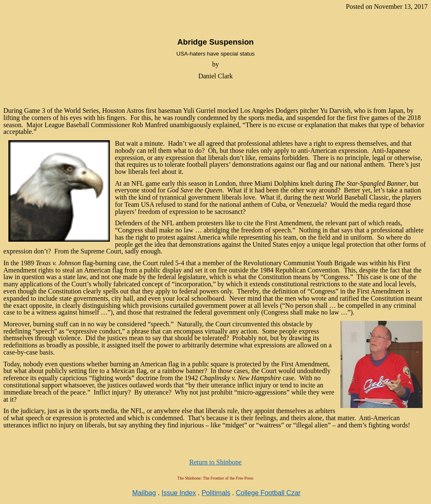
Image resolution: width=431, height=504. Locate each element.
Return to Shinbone (215, 462)
